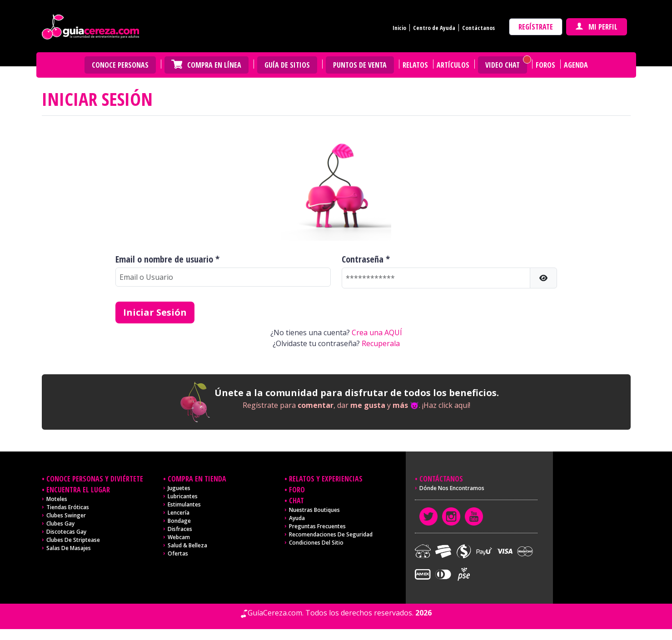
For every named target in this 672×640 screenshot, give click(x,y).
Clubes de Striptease (73, 540)
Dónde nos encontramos (452, 488)
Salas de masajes (69, 548)
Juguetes (179, 488)
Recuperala (381, 343)
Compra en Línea (214, 65)
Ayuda (297, 518)
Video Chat (503, 65)
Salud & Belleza (187, 545)
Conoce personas (120, 65)
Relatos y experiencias (326, 479)
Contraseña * (366, 259)
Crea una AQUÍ (377, 332)
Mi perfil (597, 27)
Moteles (57, 499)
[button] (543, 278)
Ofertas (178, 553)
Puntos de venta (360, 65)
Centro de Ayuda (434, 28)
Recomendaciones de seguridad (331, 534)
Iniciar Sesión (155, 312)
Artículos (453, 65)
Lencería (179, 513)
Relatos (415, 65)
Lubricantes (183, 496)
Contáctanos (478, 28)
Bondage (179, 521)
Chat (296, 501)
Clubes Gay (60, 523)
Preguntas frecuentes (317, 526)
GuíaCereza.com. (276, 613)
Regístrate (536, 27)
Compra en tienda (197, 479)
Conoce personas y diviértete (95, 479)
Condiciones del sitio (316, 543)
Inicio (399, 28)
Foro (297, 490)
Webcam (179, 537)
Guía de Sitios (287, 65)
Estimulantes (184, 504)
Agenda (576, 65)
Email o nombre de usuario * (167, 259)
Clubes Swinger (66, 515)
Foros (545, 65)
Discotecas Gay (66, 532)
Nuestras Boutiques (314, 510)
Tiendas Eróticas (68, 507)
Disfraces (180, 529)
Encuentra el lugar (78, 490)
